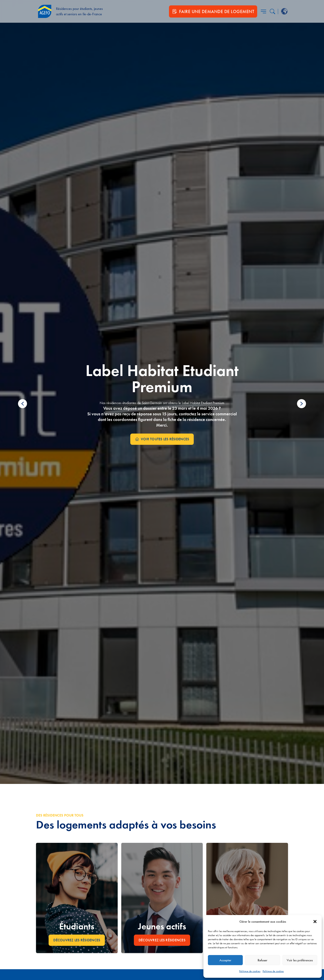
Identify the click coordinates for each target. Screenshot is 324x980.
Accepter (225, 960)
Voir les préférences (300, 960)
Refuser (262, 960)
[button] (315, 922)
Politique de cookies (250, 971)
